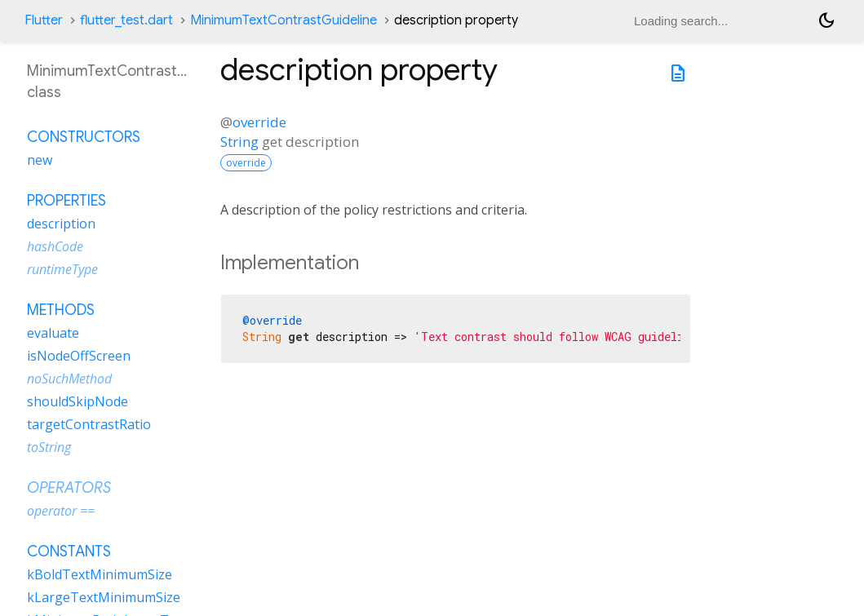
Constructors (84, 137)
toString (49, 447)
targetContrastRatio (89, 424)
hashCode (55, 246)
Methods (61, 310)
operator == (61, 511)
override (259, 122)
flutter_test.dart (126, 20)
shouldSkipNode (78, 401)
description (61, 224)
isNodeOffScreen (79, 356)
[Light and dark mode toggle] (826, 20)
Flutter (44, 20)
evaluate (53, 333)
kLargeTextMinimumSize (104, 597)
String (239, 142)
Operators (69, 488)
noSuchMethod (69, 379)
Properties (66, 201)
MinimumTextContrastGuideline (284, 20)
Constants (69, 552)
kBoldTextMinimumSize (100, 574)
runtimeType (62, 269)
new (40, 160)
